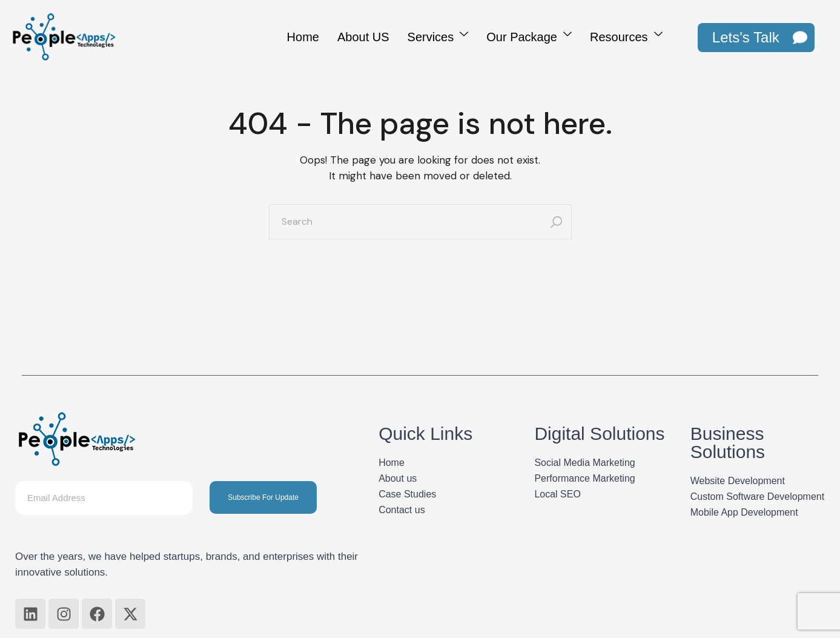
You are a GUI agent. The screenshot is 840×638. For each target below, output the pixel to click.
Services (438, 35)
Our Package (529, 35)
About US (363, 37)
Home (303, 37)
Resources (626, 35)
